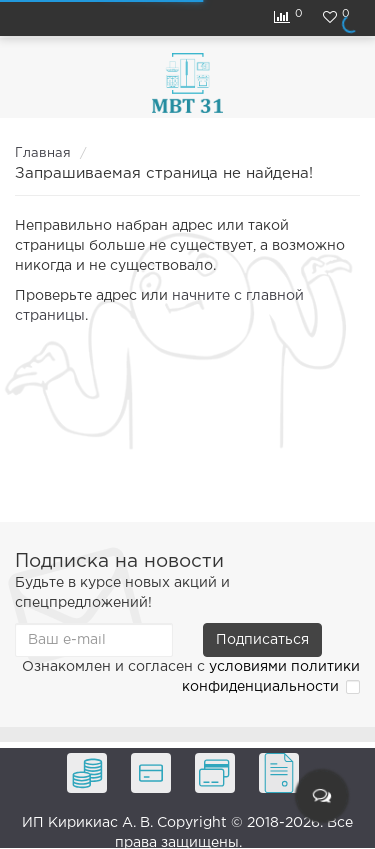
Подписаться (262, 640)
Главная (43, 153)
